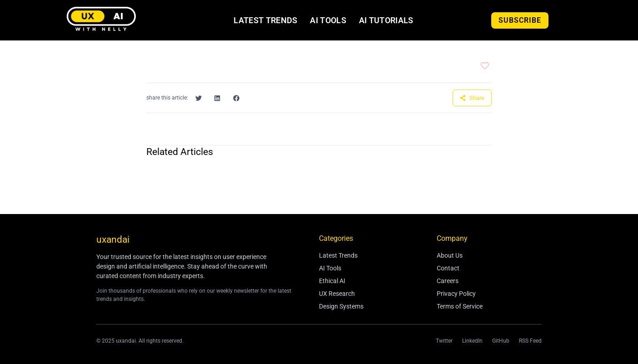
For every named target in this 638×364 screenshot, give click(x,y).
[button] (199, 98)
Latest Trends (265, 20)
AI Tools (328, 20)
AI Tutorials (386, 20)
